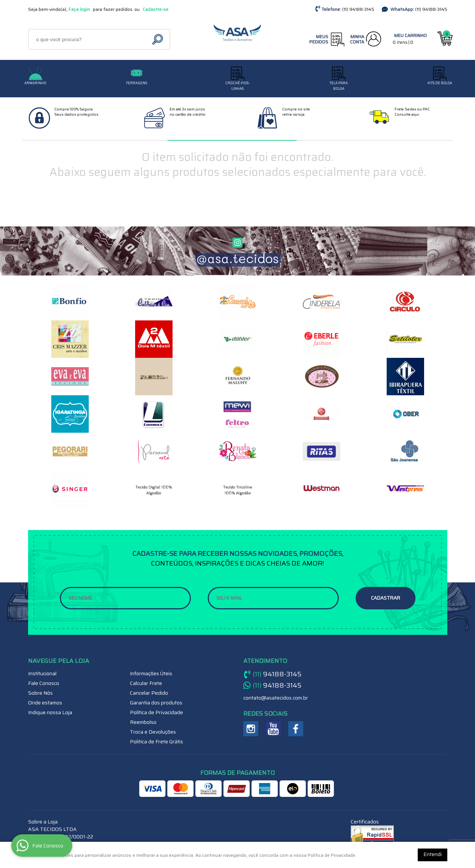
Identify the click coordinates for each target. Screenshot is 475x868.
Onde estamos (45, 703)
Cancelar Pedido (149, 693)
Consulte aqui (407, 114)
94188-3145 (358, 9)
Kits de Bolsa (440, 83)
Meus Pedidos (319, 39)
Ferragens (137, 83)
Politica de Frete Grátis (156, 741)
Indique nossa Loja (50, 712)
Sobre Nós (40, 693)
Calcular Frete (146, 683)
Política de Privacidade (156, 712)
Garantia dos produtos (156, 703)
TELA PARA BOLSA (339, 86)
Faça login (79, 9)
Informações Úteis (151, 673)
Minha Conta (357, 39)
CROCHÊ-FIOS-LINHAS (237, 86)
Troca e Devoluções (153, 732)
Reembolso (143, 722)
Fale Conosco (44, 683)
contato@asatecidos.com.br (276, 698)
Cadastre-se (156, 9)
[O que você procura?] (159, 39)
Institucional (42, 673)
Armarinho (35, 83)
